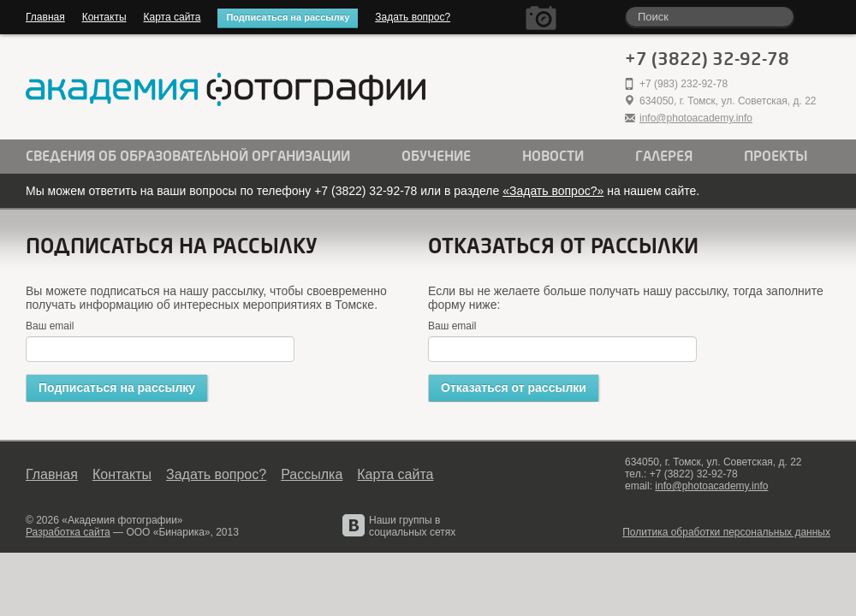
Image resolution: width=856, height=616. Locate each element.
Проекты (776, 157)
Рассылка (312, 474)
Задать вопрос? (413, 17)
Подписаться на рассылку (288, 17)
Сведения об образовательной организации (188, 157)
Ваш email (50, 326)
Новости (553, 157)
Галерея (664, 157)
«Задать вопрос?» (553, 191)
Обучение (436, 157)
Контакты (104, 17)
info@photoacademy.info (696, 118)
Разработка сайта (68, 532)
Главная (45, 17)
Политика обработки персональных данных (726, 532)
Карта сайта (172, 17)
